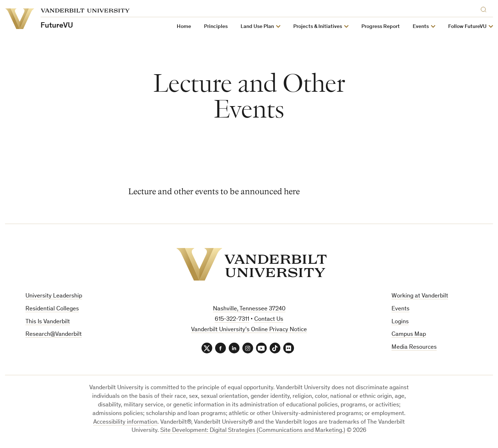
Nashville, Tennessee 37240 (249, 309)
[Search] (485, 8)
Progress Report (381, 27)
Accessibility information (125, 422)
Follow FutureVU (467, 27)
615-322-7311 (232, 320)
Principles (216, 27)
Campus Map (409, 335)
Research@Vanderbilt (54, 335)
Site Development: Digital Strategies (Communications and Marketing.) (253, 431)
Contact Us (269, 320)
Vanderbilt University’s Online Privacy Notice (249, 330)
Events (421, 27)
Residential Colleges (52, 309)
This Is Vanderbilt (48, 322)
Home (184, 27)
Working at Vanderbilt (420, 296)
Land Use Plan (257, 27)
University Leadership (54, 296)
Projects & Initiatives (318, 27)
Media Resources (414, 347)
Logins (400, 322)
